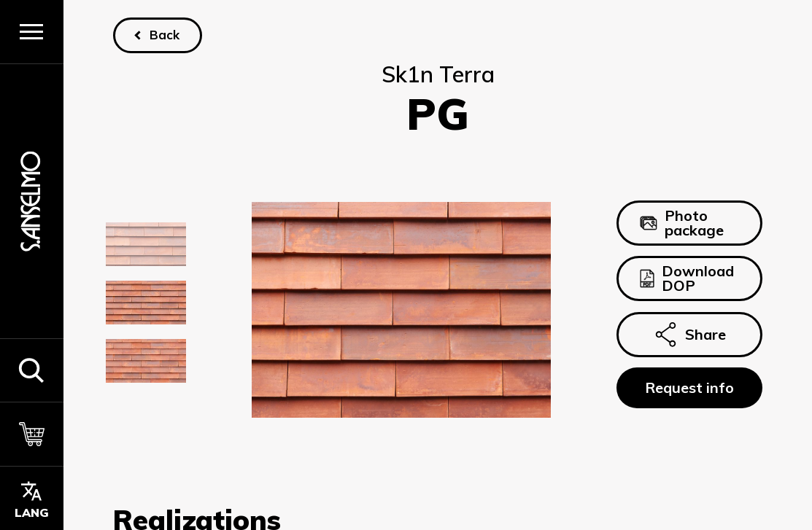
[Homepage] (31, 201)
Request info (689, 387)
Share (689, 335)
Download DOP (687, 278)
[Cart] (32, 434)
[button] (32, 370)
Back (164, 35)
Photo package (682, 223)
